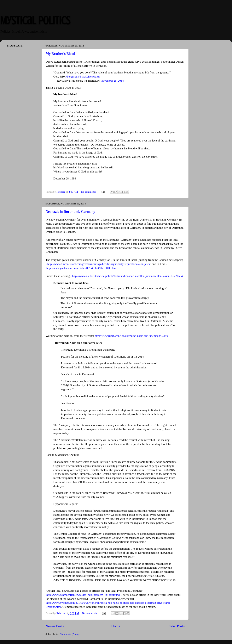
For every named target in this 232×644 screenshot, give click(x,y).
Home (116, 626)
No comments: (89, 192)
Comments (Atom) (70, 634)
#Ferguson (71, 77)
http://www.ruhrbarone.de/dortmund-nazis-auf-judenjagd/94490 (131, 336)
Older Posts (176, 626)
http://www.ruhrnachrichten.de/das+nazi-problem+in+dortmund (83, 595)
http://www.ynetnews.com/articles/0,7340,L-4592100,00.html (82, 268)
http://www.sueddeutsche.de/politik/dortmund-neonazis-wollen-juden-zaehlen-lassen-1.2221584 (127, 276)
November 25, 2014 (112, 81)
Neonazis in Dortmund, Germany (70, 212)
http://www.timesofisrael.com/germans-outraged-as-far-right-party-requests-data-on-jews (99, 264)
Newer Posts (55, 626)
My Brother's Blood (60, 54)
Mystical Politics (35, 20)
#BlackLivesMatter (89, 77)
